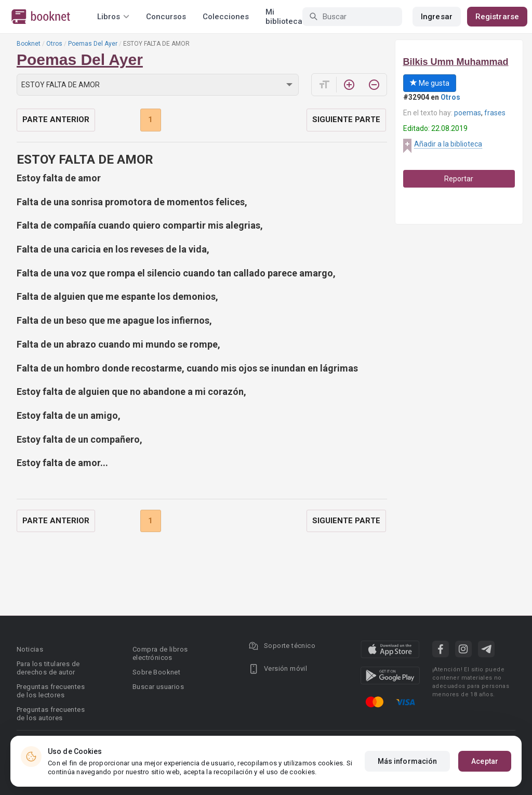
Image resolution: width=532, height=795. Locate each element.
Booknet (29, 44)
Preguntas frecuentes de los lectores (51, 691)
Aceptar (485, 761)
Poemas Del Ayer (93, 44)
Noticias (30, 649)
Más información (408, 761)
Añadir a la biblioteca (448, 144)
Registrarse (497, 17)
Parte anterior (56, 120)
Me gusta (430, 83)
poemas (468, 113)
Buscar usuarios (158, 687)
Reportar (459, 179)
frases (495, 113)
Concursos (166, 17)
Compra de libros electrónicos (160, 653)
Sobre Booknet (156, 672)
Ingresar (437, 17)
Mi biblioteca (284, 17)
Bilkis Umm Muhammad (456, 62)
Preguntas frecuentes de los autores (51, 714)
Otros (54, 44)
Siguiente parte (346, 120)
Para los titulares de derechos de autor (48, 668)
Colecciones (226, 17)
